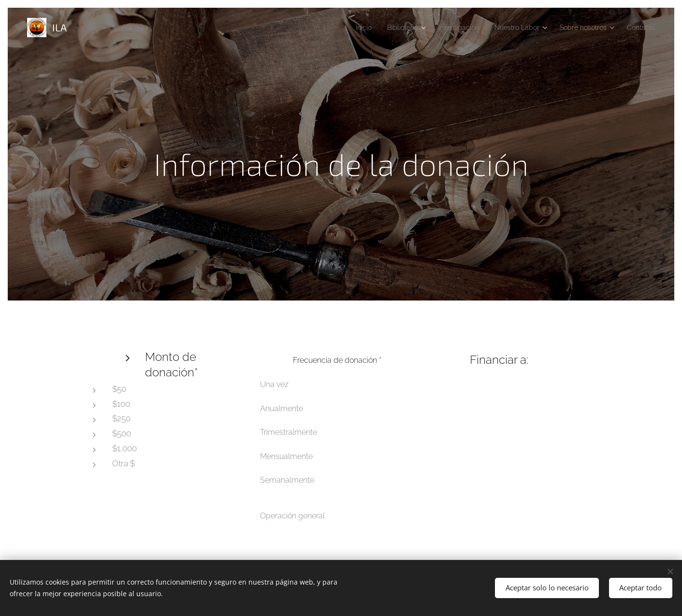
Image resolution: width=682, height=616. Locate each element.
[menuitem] (338, 28)
